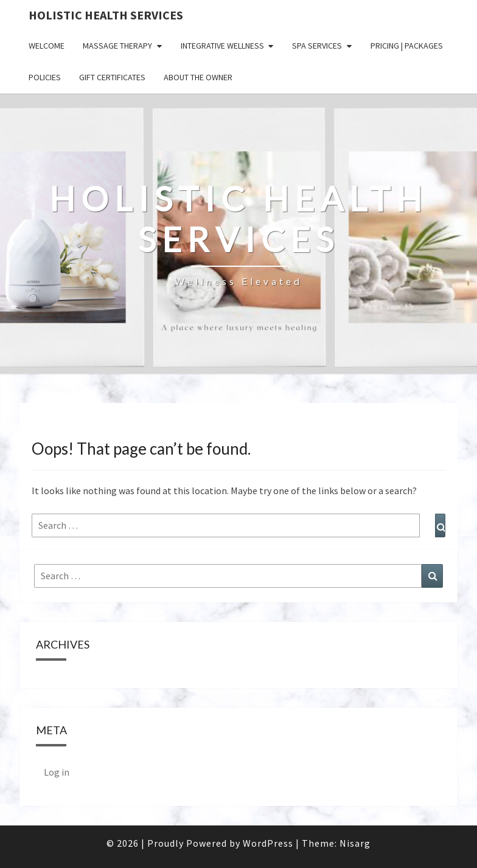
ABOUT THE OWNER (198, 77)
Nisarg (355, 843)
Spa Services (317, 46)
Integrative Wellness (222, 46)
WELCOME (47, 46)
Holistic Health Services (106, 15)
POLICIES (45, 77)
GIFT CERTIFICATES (112, 77)
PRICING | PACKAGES (407, 46)
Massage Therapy (117, 46)
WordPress (268, 843)
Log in (57, 772)
